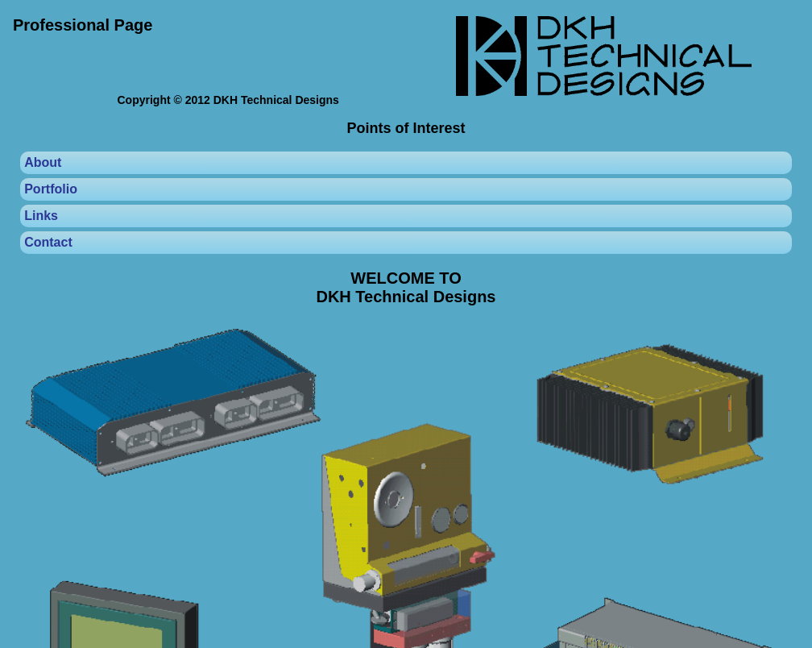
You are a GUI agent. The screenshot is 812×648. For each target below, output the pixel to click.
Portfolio (51, 189)
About (43, 162)
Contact (48, 242)
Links (41, 216)
